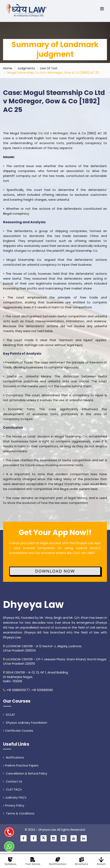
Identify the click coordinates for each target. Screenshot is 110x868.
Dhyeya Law (33, 605)
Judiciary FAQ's (15, 797)
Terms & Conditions (19, 813)
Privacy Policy (14, 805)
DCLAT (9, 715)
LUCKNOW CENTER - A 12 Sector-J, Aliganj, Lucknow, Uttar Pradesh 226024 (42, 648)
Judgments (26, 68)
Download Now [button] (55, 571)
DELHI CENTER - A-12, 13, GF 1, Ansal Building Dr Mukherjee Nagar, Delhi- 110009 (35, 677)
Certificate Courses (18, 731)
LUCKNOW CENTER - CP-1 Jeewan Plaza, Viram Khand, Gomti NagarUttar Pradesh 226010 (55, 661)
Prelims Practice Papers (21, 765)
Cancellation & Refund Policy (25, 773)
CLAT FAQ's (12, 789)
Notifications (13, 758)
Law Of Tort (49, 68)
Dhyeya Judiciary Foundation (25, 723)
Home (8, 68)
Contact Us (13, 781)
